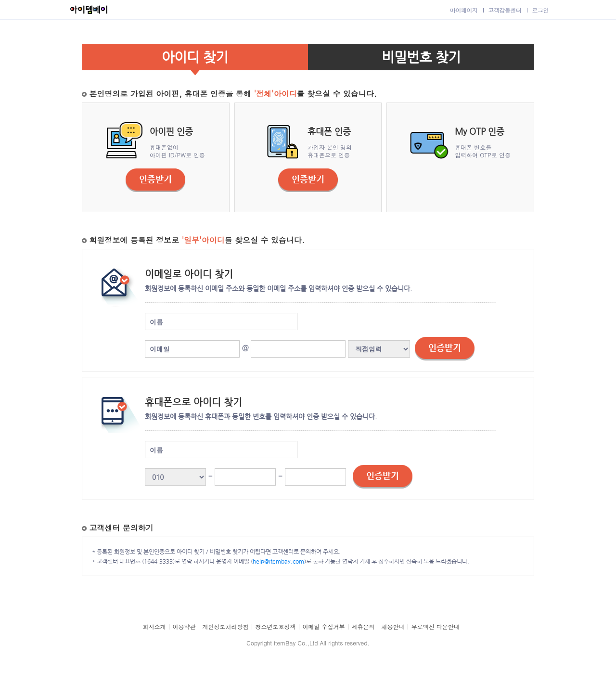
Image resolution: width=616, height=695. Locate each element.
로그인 (541, 10)
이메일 (160, 349)
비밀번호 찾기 (421, 57)
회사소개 (154, 626)
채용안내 (393, 626)
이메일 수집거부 (324, 626)
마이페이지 (464, 10)
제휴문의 (363, 626)
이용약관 (184, 626)
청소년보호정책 (276, 626)
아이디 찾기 (195, 57)
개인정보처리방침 (226, 626)
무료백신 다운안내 (436, 626)
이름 (156, 322)
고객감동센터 (505, 10)
